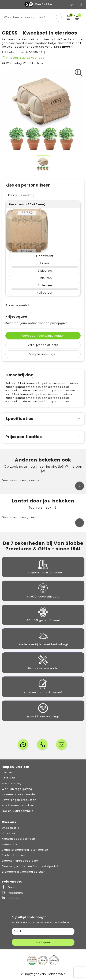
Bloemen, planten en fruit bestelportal (30, 866)
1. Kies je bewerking (20, 195)
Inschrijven (43, 942)
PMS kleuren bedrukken (18, 805)
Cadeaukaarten (13, 855)
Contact (8, 772)
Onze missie (11, 828)
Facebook (12, 887)
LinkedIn (10, 898)
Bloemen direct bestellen (20, 861)
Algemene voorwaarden (19, 794)
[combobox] (28, 17)
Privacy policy (12, 783)
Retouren (8, 778)
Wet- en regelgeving (17, 789)
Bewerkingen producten (19, 800)
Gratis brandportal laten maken (25, 850)
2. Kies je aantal (17, 305)
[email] (43, 931)
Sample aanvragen (43, 354)
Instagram (12, 893)
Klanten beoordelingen (18, 839)
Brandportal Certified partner (23, 872)
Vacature (9, 833)
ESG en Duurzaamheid (18, 811)
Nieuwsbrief (10, 844)
